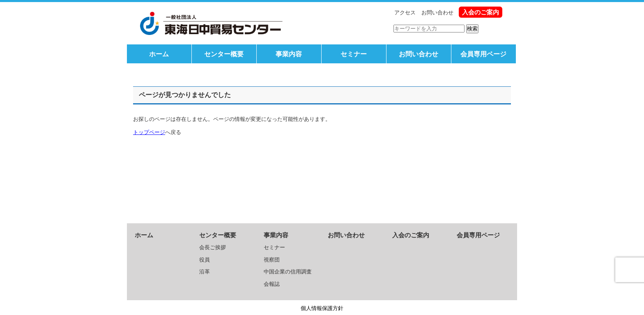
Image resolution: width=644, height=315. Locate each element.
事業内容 (289, 54)
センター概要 (224, 54)
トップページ (149, 132)
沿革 (205, 272)
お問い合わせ (437, 13)
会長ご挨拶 (213, 247)
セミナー (354, 54)
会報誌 (272, 284)
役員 (205, 260)
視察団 (272, 260)
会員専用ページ (483, 54)
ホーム (159, 54)
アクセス (405, 13)
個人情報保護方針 (322, 308)
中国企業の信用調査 (288, 272)
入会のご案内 (481, 12)
